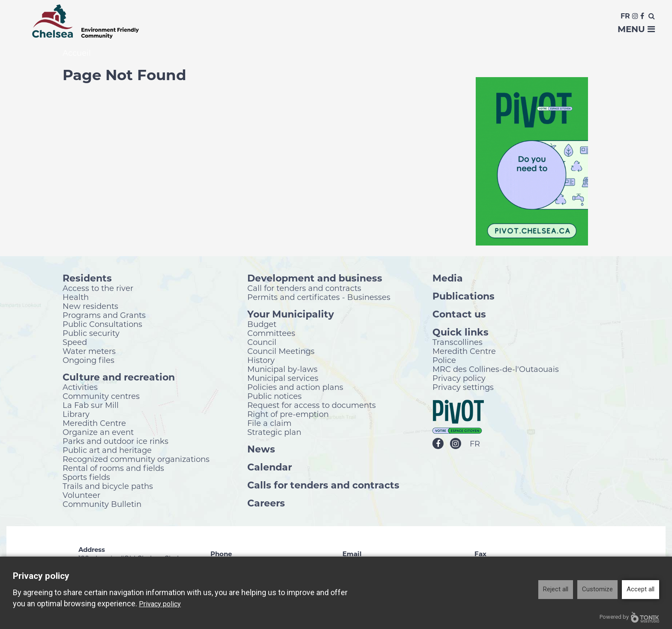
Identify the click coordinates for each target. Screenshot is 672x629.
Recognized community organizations (136, 460)
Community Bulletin (102, 505)
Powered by (629, 617)
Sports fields (86, 478)
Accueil (77, 54)
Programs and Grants (104, 316)
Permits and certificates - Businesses (319, 298)
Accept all (640, 589)
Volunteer (81, 496)
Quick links (460, 333)
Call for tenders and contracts (304, 289)
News (261, 450)
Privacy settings (463, 388)
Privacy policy (459, 379)
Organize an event (98, 433)
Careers (266, 504)
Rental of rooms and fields (113, 469)
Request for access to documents (312, 406)
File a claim (269, 424)
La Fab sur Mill (91, 406)
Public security (91, 334)
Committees (271, 334)
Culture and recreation (119, 378)
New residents (90, 307)
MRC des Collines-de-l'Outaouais (496, 370)
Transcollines (457, 343)
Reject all (556, 589)
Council (262, 343)
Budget (262, 325)
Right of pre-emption (288, 415)
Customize (597, 589)
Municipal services (283, 379)
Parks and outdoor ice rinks (115, 442)
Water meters (89, 352)
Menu (636, 29)
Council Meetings (281, 352)
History (261, 361)
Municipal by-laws (282, 370)
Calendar (270, 468)
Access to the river (98, 289)
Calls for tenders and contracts (323, 486)
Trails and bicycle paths (108, 487)
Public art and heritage (107, 451)
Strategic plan (274, 433)
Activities (80, 388)
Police (444, 361)
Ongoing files (88, 361)
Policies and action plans (295, 388)
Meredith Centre (94, 424)
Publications (463, 297)
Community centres (101, 397)
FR (475, 445)
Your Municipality (291, 315)
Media (448, 279)
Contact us (459, 315)
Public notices (274, 397)
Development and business (315, 279)
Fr (625, 16)
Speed (75, 343)
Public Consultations (102, 325)
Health (76, 298)
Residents (87, 279)
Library (76, 415)
